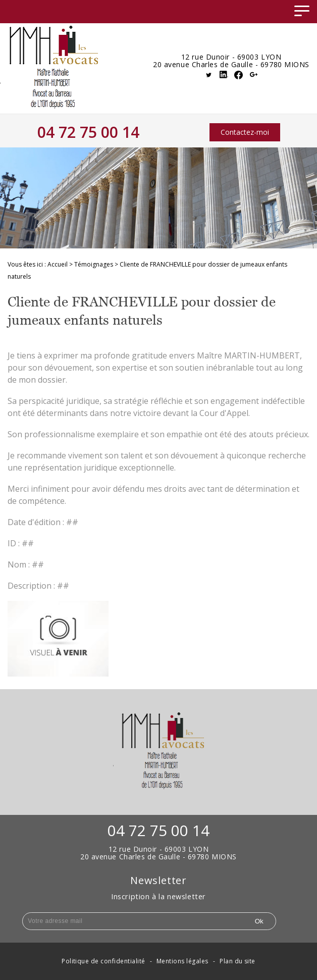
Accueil (58, 264)
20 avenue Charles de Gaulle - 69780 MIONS (231, 65)
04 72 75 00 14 (88, 132)
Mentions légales (182, 961)
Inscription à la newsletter (159, 896)
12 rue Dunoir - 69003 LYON (231, 57)
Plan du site (237, 961)
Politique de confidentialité (103, 961)
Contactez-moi (245, 132)
